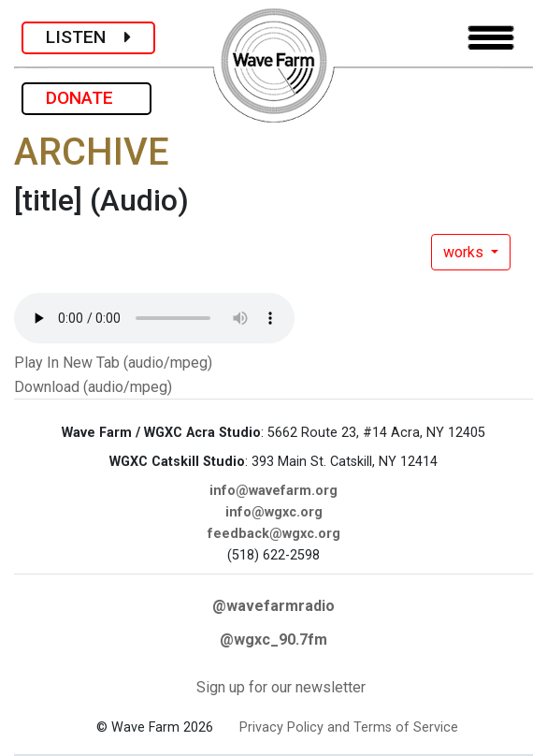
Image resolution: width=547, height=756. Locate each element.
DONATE (86, 98)
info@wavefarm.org (273, 491)
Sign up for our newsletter (281, 687)
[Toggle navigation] (491, 38)
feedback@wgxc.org (274, 534)
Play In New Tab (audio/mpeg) (113, 363)
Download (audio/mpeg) (93, 387)
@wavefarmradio (273, 606)
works (465, 252)
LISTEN (88, 37)
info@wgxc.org (274, 512)
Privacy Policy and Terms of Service (349, 727)
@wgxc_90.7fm (273, 640)
